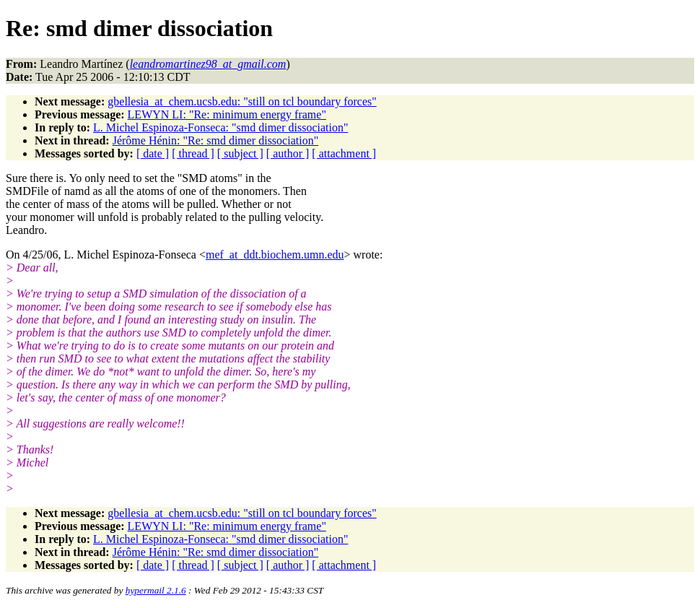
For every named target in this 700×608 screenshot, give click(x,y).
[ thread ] (193, 153)
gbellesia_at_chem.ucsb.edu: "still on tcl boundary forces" (242, 101)
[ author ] (288, 153)
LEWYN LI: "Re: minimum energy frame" (227, 114)
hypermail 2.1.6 (156, 590)
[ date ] (153, 153)
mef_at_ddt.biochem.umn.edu (275, 255)
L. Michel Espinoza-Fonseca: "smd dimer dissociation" (220, 127)
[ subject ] (240, 153)
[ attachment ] (344, 153)
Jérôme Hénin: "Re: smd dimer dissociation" (215, 140)
